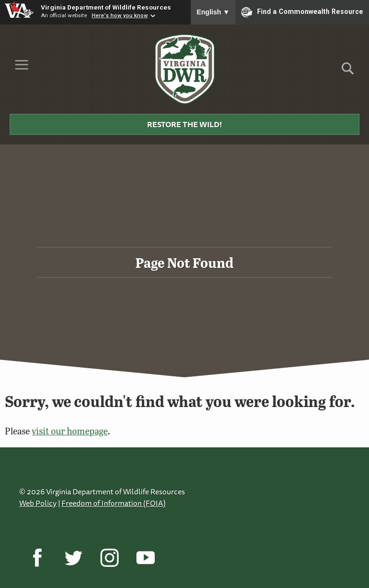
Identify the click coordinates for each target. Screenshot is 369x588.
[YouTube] (145, 558)
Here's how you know (120, 15)
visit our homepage (70, 431)
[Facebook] (37, 558)
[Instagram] (109, 558)
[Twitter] (73, 558)
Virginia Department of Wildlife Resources (106, 7)
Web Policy (38, 503)
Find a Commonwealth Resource (302, 12)
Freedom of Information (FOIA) (114, 503)
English (213, 12)
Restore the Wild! (184, 124)
